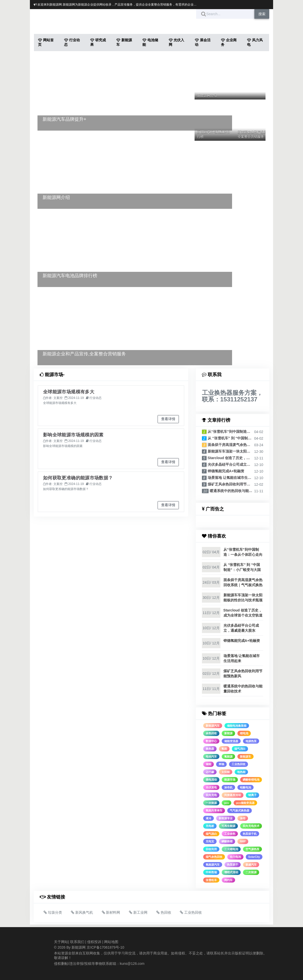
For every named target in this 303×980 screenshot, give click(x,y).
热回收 (164, 912)
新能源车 (245, 757)
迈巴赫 (210, 772)
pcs (226, 803)
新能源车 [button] (124, 42)
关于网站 (61, 942)
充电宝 (210, 841)
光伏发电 (211, 787)
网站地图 (111, 942)
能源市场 (230, 780)
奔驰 (221, 764)
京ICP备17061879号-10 (105, 947)
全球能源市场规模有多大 (69, 392)
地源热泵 (251, 741)
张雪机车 (211, 880)
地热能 (241, 772)
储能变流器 (231, 741)
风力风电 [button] (255, 42)
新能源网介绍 (207, 96)
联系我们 (77, 942)
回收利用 (211, 849)
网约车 (228, 880)
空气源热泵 (252, 849)
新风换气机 (82, 912)
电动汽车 (211, 757)
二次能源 (251, 872)
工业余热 (230, 834)
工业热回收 (239, 764)
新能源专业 (226, 818)
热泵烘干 (233, 865)
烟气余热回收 (214, 857)
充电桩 (210, 826)
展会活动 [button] (203, 42)
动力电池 (235, 857)
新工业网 (138, 912)
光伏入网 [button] (177, 42)
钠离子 (252, 795)
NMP (243, 841)
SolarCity (254, 857)
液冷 (209, 818)
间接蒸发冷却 (233, 795)
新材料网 (111, 912)
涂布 (243, 818)
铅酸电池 (245, 787)
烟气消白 (240, 749)
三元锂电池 (231, 849)
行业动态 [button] (72, 42)
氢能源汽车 (213, 865)
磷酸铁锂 (227, 841)
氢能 (224, 749)
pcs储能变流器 (245, 803)
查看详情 (168, 419)
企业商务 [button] (229, 42)
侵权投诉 (94, 942)
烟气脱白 (211, 834)
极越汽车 (251, 865)
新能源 (228, 733)
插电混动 (211, 780)
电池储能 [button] (150, 42)
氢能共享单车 (214, 810)
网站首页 (46, 42)
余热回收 (211, 733)
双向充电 (211, 795)
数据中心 (211, 741)
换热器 (210, 749)
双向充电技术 (251, 826)
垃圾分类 (53, 912)
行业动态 (96, 398)
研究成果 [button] (98, 42)
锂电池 (244, 733)
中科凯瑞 (211, 872)
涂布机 (228, 787)
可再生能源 (228, 826)
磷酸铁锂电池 (251, 780)
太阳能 (226, 772)
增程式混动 (231, 872)
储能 (209, 764)
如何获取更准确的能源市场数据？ (78, 478)
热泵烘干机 (250, 834)
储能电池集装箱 (237, 726)
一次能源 (211, 803)
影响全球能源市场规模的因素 (73, 435)
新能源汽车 (213, 726)
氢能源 (228, 757)
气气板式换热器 (240, 810)
